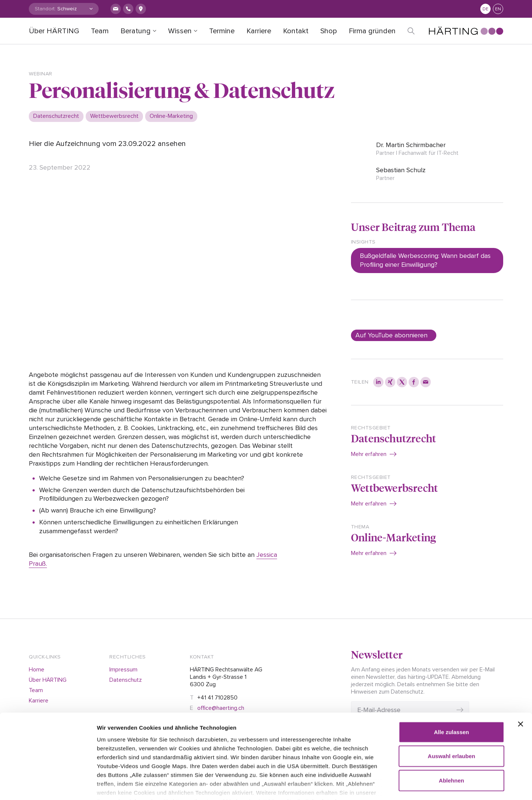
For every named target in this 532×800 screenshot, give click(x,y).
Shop (329, 31)
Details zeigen (425, 785)
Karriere (259, 31)
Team (100, 31)
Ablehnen (451, 736)
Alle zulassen (451, 687)
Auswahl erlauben (451, 711)
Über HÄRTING (54, 31)
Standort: (45, 9)
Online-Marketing (393, 537)
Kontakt (296, 31)
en (498, 9)
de (485, 9)
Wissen (180, 31)
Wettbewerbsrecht (394, 488)
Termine (222, 31)
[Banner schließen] (521, 679)
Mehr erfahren (369, 454)
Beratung (136, 31)
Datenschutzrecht (393, 438)
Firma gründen (372, 31)
